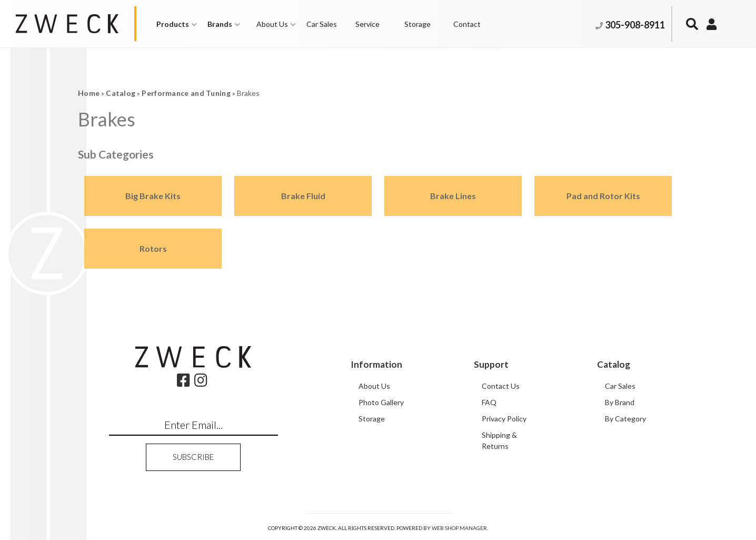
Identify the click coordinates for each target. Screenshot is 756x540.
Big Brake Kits (153, 196)
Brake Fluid (303, 196)
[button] (177, 24)
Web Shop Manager (459, 528)
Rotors (153, 248)
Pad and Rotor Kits (603, 196)
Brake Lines (453, 196)
